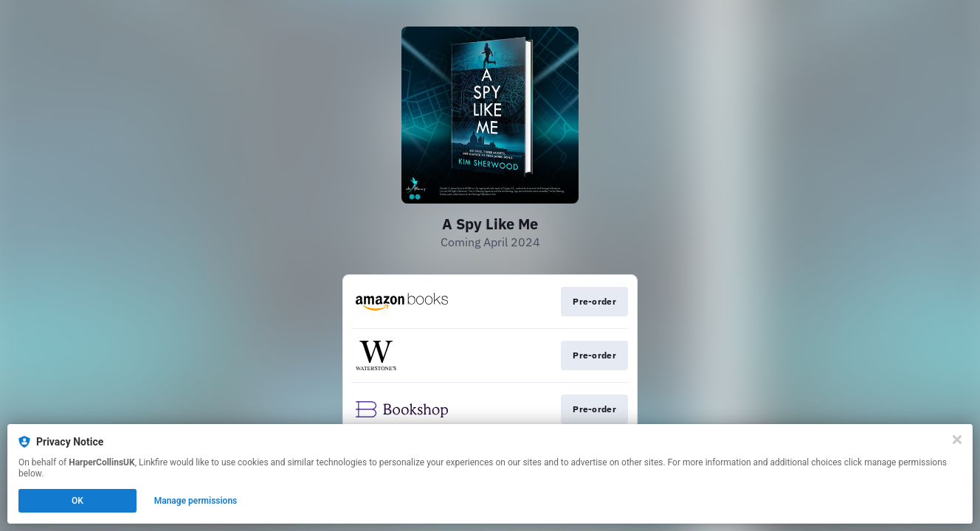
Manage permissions (196, 501)
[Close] (957, 440)
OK (77, 501)
